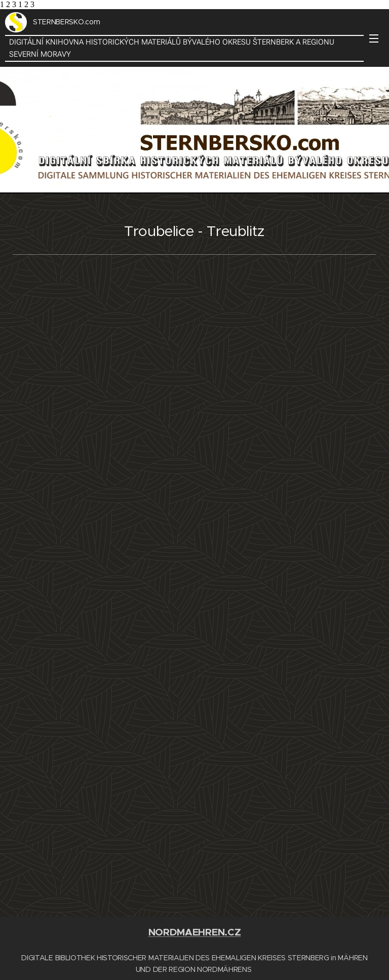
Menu (374, 38)
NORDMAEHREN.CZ (195, 932)
